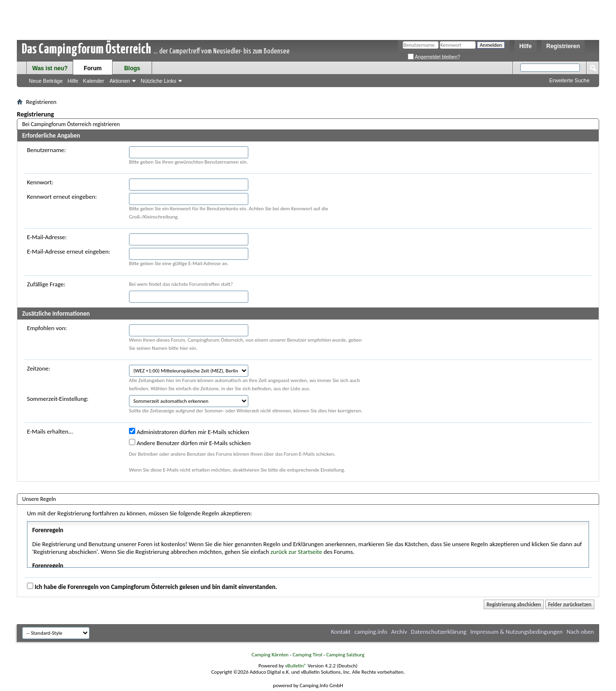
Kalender (93, 81)
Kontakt (341, 632)
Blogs (132, 68)
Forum (93, 68)
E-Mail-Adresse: (47, 237)
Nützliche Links (158, 81)
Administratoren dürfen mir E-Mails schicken (189, 432)
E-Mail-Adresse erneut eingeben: (69, 251)
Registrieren (563, 46)
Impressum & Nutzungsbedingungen (516, 632)
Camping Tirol (308, 655)
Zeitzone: (38, 368)
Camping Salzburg (345, 655)
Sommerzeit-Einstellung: (58, 399)
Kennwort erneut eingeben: (62, 197)
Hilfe (526, 46)
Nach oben (580, 632)
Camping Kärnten (270, 655)
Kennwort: (40, 182)
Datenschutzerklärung (439, 632)
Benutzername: (46, 150)
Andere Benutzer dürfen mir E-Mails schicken (190, 443)
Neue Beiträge (46, 81)
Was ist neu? (50, 68)
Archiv (399, 632)
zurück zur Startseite (296, 552)
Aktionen (120, 81)
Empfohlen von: (47, 328)
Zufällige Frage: (46, 284)
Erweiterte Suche (569, 80)
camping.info (371, 632)
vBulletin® (296, 666)
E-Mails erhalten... (50, 431)
